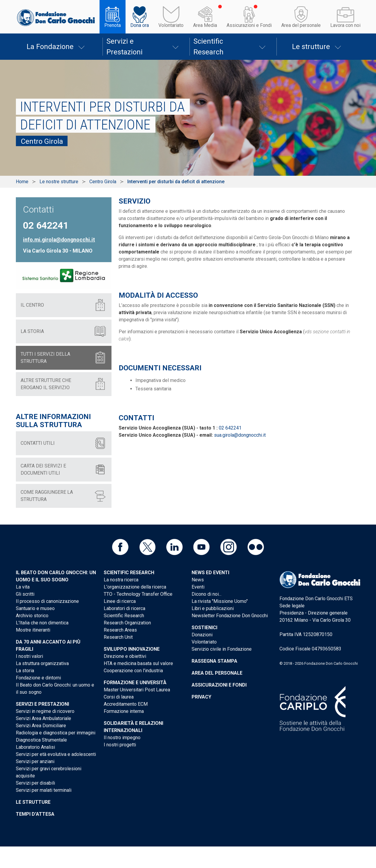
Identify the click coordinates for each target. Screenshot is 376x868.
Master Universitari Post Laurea (137, 690)
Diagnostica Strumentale (41, 740)
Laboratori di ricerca (124, 608)
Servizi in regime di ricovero (45, 711)
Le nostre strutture (59, 182)
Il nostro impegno (122, 738)
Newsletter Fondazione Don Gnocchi (230, 616)
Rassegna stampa (214, 661)
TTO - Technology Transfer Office (138, 594)
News (198, 580)
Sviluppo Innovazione (132, 649)
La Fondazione (50, 47)
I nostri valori (29, 656)
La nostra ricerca (121, 580)
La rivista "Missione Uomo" (220, 601)
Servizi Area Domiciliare (41, 726)
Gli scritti (25, 594)
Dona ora (140, 25)
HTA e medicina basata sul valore (138, 663)
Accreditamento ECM (126, 704)
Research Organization (127, 623)
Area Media (205, 25)
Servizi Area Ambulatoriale (43, 718)
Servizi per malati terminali (44, 790)
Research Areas (120, 630)
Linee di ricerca (120, 601)
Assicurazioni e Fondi (249, 25)
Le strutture (311, 47)
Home (22, 182)
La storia (25, 671)
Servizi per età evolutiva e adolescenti (56, 754)
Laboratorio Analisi (35, 747)
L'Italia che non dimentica (42, 623)
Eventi (198, 587)
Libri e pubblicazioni (213, 608)
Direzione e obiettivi (125, 656)
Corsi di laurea (119, 697)
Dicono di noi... (207, 594)
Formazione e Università (135, 683)
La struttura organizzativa (42, 663)
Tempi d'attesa (35, 814)
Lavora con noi (345, 25)
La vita (23, 587)
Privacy (201, 697)
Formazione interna (124, 711)
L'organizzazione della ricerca (135, 587)
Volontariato (171, 25)
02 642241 (230, 428)
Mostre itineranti (33, 630)
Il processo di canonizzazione (47, 601)
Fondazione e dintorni (38, 678)
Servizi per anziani (35, 761)
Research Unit (118, 637)
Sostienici (204, 628)
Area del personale (301, 25)
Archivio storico (32, 616)
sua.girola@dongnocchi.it (240, 435)
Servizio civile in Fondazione (222, 649)
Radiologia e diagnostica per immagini (56, 733)
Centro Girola (103, 182)
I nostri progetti (120, 745)
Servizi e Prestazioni (124, 47)
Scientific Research (208, 47)
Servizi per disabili (35, 783)
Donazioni (202, 635)
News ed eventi (210, 573)
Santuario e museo (35, 608)
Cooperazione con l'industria (133, 671)
